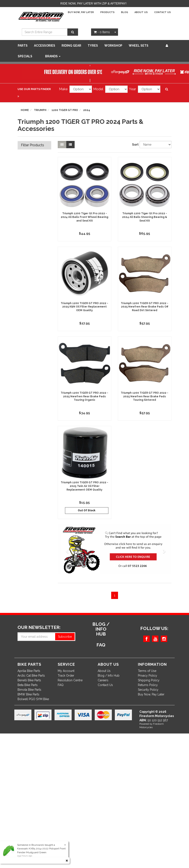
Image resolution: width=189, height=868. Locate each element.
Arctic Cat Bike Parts (31, 676)
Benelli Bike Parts (29, 680)
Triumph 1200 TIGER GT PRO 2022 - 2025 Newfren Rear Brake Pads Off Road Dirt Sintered (145, 307)
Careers (103, 680)
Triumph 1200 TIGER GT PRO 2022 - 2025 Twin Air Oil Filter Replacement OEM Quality (84, 486)
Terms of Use (147, 671)
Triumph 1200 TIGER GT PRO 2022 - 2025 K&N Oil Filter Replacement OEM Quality (84, 307)
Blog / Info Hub (109, 676)
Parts (23, 46)
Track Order (66, 676)
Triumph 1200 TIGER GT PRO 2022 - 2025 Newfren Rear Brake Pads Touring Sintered (145, 396)
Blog (125, 12)
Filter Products (32, 145)
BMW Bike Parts (28, 694)
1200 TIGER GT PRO (65, 110)
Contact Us (162, 12)
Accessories (45, 46)
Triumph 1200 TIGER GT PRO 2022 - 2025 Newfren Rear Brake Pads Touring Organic (84, 396)
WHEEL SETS (139, 46)
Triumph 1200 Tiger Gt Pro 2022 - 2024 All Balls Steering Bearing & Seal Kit (145, 217)
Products (107, 12)
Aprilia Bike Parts (29, 671)
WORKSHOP (113, 46)
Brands (53, 56)
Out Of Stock (87, 510)
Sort (134, 145)
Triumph (40, 110)
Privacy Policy (148, 676)
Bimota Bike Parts (29, 690)
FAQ (61, 685)
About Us (141, 12)
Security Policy (148, 690)
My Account (66, 671)
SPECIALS (25, 56)
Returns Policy (148, 685)
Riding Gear (71, 46)
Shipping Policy (149, 680)
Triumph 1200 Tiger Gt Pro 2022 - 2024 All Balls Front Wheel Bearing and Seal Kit (84, 217)
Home (25, 110)
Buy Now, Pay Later (81, 12)
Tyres (93, 46)
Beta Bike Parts (28, 685)
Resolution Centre (70, 680)
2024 (87, 110)
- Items (102, 32)
